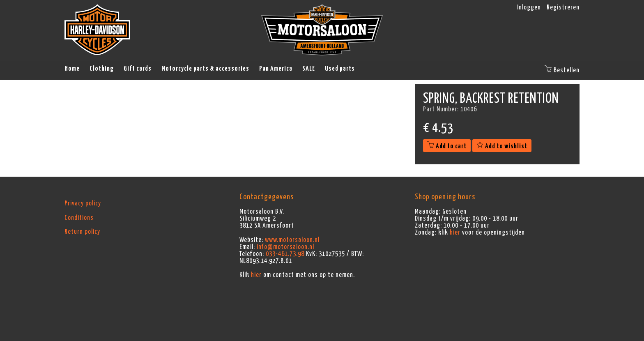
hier (256, 275)
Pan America (276, 69)
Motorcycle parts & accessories (205, 69)
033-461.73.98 (285, 254)
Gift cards (138, 69)
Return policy (82, 232)
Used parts (340, 69)
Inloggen (529, 7)
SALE (309, 69)
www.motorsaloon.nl (292, 240)
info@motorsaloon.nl (285, 247)
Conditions (79, 218)
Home (72, 69)
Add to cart (447, 146)
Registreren (563, 7)
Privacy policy (83, 203)
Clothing (102, 69)
